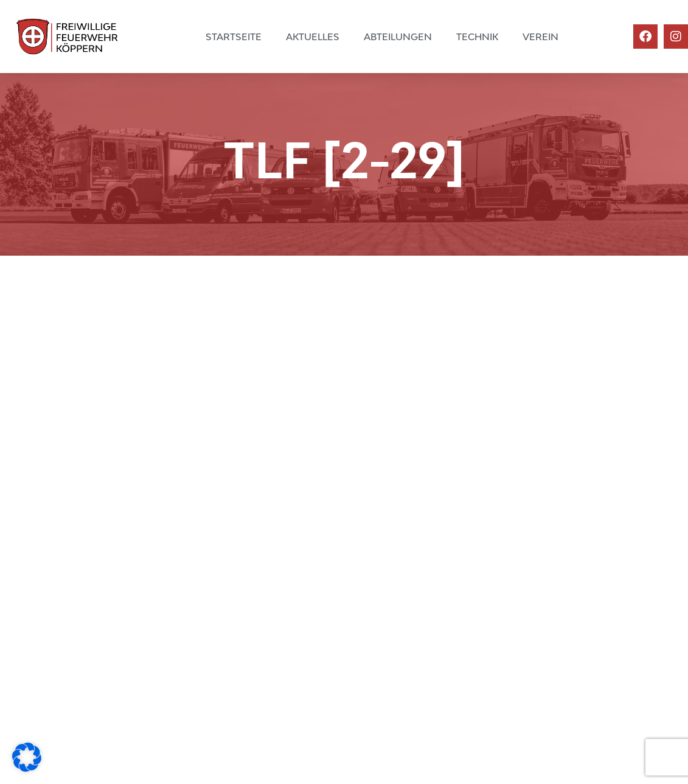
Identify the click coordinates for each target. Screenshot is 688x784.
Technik (477, 37)
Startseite (234, 37)
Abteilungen (398, 37)
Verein (540, 37)
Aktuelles (313, 37)
